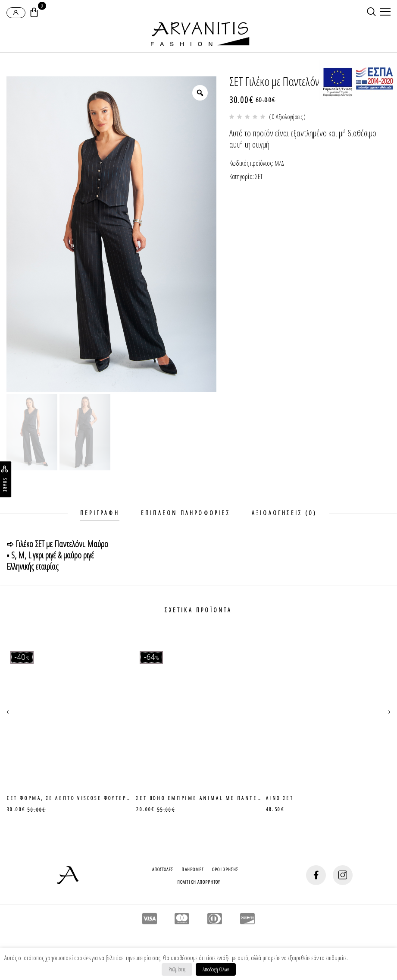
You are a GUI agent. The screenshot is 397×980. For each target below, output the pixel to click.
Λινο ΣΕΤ (280, 798)
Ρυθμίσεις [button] (177, 969)
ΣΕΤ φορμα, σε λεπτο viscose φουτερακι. (73, 798)
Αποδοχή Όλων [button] (216, 969)
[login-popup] (16, 13)
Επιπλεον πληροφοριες (186, 513)
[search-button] (371, 12)
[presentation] (8, 710)
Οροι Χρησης (225, 869)
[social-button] (316, 875)
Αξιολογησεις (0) (284, 513)
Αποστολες (163, 869)
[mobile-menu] (384, 13)
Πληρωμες (193, 869)
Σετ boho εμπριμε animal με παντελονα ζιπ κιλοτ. (223, 798)
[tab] (100, 513)
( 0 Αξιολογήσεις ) (287, 117)
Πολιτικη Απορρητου (198, 882)
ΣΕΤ (259, 176)
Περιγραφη (100, 513)
